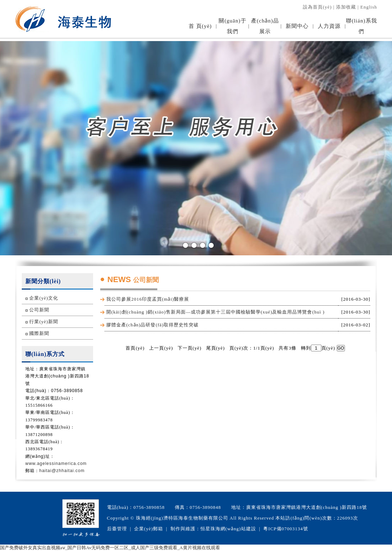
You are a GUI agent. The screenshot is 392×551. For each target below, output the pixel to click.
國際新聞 (39, 333)
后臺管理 (117, 529)
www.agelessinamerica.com (56, 464)
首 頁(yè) (200, 26)
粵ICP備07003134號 (286, 529)
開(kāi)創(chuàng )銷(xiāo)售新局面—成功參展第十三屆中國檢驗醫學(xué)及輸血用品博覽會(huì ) (215, 312)
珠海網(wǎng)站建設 (233, 529)
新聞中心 (297, 26)
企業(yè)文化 (44, 298)
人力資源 (329, 26)
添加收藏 (346, 7)
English (369, 7)
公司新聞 (39, 310)
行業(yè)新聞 (44, 322)
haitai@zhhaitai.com (62, 471)
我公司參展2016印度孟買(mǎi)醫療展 (148, 299)
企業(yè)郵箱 (149, 529)
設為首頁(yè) (317, 7)
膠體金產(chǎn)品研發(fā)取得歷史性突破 (152, 325)
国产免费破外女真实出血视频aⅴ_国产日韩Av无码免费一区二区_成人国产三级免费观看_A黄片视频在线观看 (110, 548)
